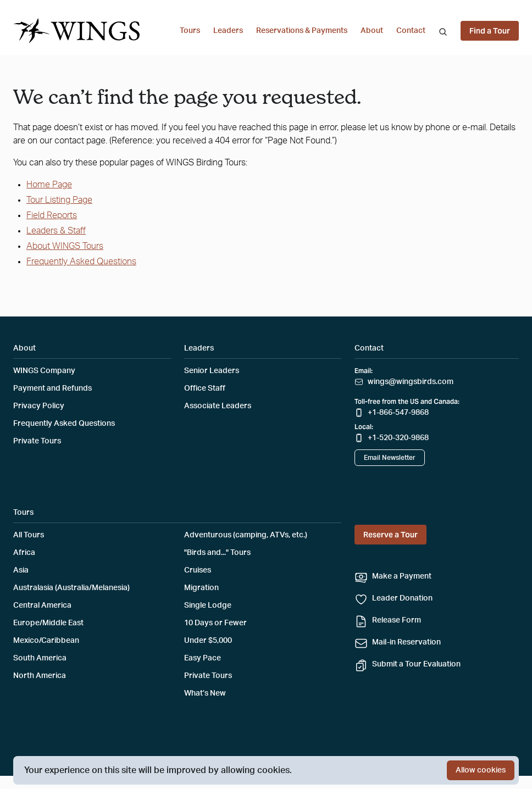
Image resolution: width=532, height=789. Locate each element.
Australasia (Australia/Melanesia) (71, 588)
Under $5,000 (208, 641)
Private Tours (37, 441)
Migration (201, 588)
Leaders (228, 31)
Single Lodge (208, 605)
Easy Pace (203, 658)
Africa (24, 553)
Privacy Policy (39, 406)
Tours (190, 31)
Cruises (198, 570)
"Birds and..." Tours (217, 553)
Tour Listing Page (59, 200)
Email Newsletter (390, 458)
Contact (411, 31)
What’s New (205, 693)
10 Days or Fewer (215, 623)
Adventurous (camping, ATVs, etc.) (246, 535)
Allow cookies (481, 770)
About (372, 31)
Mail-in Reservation (406, 642)
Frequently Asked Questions (81, 262)
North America (40, 676)
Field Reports (52, 215)
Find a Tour (490, 31)
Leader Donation (402, 598)
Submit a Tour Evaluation (416, 664)
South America (40, 658)
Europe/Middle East (48, 623)
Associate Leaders (218, 406)
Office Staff (205, 388)
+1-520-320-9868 (398, 438)
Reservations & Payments (302, 31)
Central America (42, 605)
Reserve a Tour (390, 535)
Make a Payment (402, 576)
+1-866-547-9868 (398, 413)
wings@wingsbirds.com (411, 382)
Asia (21, 570)
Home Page (49, 185)
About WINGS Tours (65, 246)
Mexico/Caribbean (46, 641)
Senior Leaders (212, 371)
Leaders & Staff (56, 231)
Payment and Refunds (52, 388)
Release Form (397, 620)
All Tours (29, 535)
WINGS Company (44, 371)
